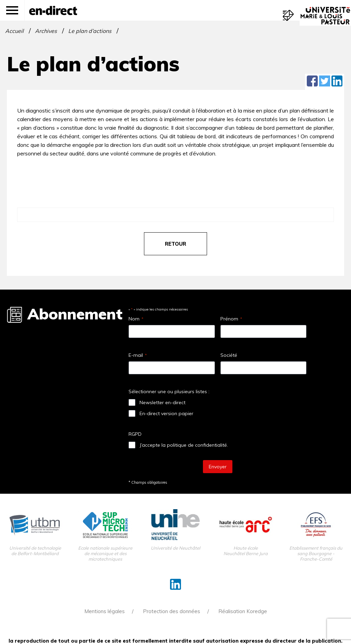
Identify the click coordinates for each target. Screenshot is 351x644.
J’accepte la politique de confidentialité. (184, 445)
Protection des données (172, 611)
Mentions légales (105, 611)
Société (229, 355)
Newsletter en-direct (162, 402)
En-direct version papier (166, 413)
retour (175, 244)
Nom (136, 319)
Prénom (231, 319)
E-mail (138, 355)
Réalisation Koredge (243, 611)
